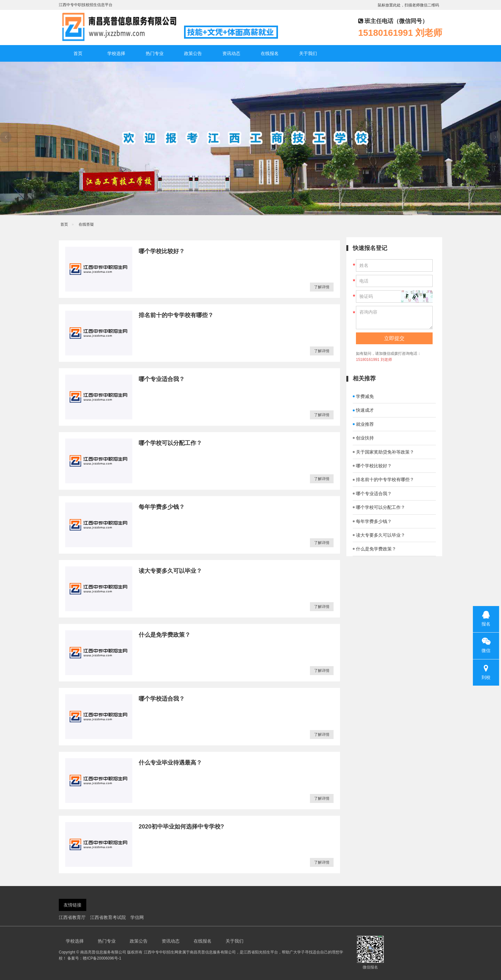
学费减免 (363, 396)
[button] (250, 209)
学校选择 (116, 53)
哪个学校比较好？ (162, 251)
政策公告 (193, 53)
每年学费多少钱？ (162, 507)
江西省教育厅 (72, 917)
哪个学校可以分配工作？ (170, 443)
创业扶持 (363, 438)
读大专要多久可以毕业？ (170, 571)
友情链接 (73, 905)
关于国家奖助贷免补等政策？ (383, 452)
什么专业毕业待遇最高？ (170, 763)
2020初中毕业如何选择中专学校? (181, 827)
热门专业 (155, 53)
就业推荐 (363, 424)
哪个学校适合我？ (162, 699)
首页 (78, 53)
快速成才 (363, 410)
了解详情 (322, 287)
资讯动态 (231, 53)
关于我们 (308, 53)
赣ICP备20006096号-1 (102, 958)
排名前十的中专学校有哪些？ (176, 315)
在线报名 (270, 53)
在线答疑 (86, 224)
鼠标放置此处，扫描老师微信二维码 (408, 5)
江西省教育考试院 (108, 917)
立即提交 (394, 338)
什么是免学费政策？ (165, 635)
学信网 (137, 917)
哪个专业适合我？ (162, 379)
